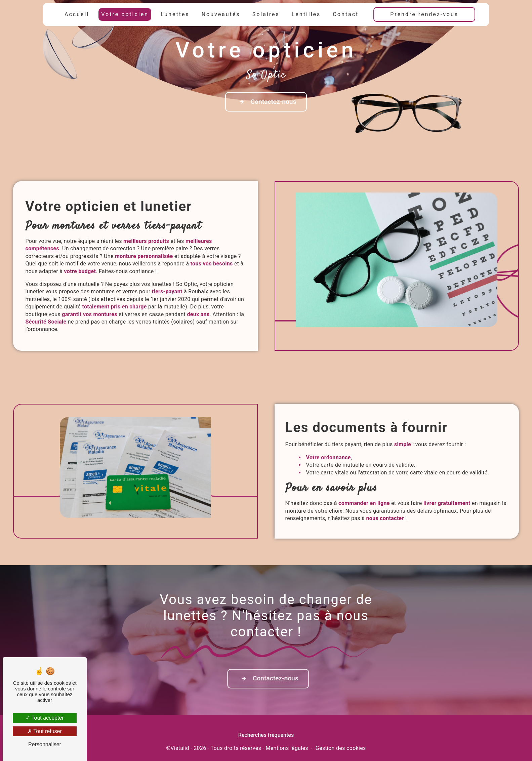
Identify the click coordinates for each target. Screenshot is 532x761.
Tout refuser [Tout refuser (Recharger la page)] (45, 731)
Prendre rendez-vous (424, 14)
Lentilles (306, 14)
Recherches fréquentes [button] (266, 735)
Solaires (266, 14)
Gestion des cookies (341, 748)
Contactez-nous (266, 102)
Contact (346, 14)
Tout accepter (45, 718)
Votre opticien (125, 14)
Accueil (77, 14)
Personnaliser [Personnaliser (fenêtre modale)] (45, 744)
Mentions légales (287, 748)
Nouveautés (221, 14)
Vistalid (180, 748)
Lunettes (175, 14)
